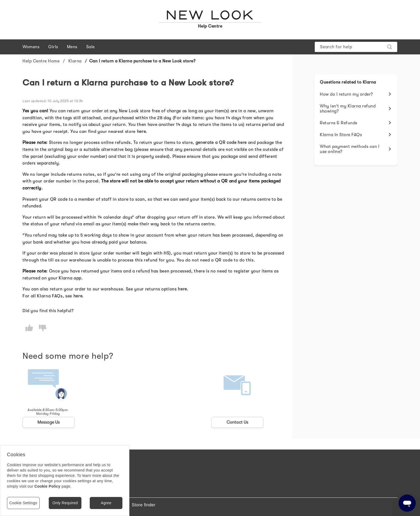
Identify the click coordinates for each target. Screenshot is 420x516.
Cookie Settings (23, 503)
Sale (91, 47)
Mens (72, 47)
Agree (106, 503)
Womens (31, 47)
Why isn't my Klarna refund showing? (348, 109)
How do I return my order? (346, 94)
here (141, 132)
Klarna (75, 61)
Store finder (144, 505)
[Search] (356, 47)
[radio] (29, 328)
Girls (53, 47)
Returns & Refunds (339, 123)
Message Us (49, 422)
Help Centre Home (41, 61)
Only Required (65, 503)
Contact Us (238, 422)
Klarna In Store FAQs (341, 135)
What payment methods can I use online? (350, 149)
